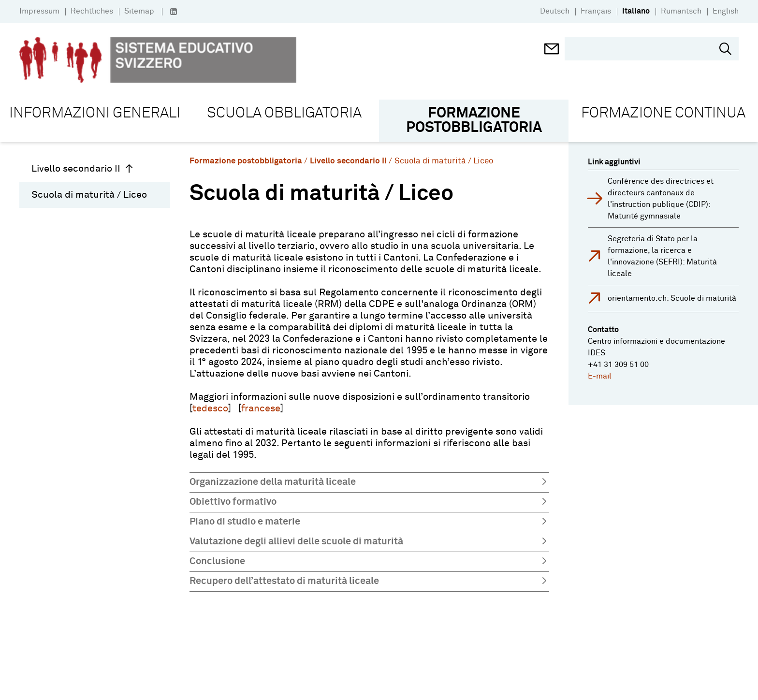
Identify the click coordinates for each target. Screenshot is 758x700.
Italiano (636, 11)
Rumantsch (681, 11)
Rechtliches (92, 11)
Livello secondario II (83, 169)
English (726, 11)
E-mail (600, 376)
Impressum (39, 11)
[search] (644, 49)
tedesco (210, 408)
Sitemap (139, 11)
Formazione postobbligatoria (246, 161)
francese (261, 408)
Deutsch (555, 11)
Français (596, 11)
